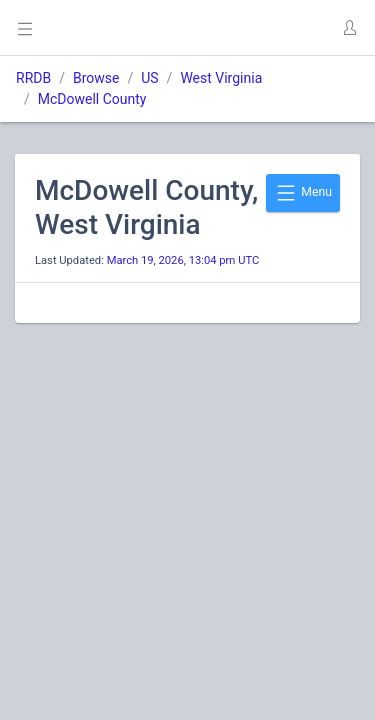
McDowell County (92, 99)
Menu (303, 193)
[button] (349, 28)
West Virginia (221, 78)
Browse (96, 78)
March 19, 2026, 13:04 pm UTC (183, 260)
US (149, 78)
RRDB (33, 78)
